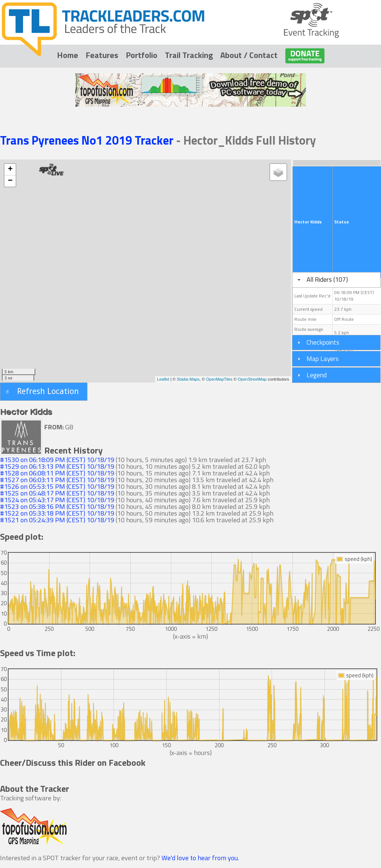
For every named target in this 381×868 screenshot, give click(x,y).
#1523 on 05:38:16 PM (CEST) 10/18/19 (57, 506)
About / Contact (249, 55)
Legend (317, 375)
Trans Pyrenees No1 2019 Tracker (88, 140)
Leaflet (163, 379)
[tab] (336, 280)
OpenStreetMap (252, 379)
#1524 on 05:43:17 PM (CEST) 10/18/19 (57, 500)
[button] (44, 392)
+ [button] (10, 170)
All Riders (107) (327, 279)
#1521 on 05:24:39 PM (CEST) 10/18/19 (57, 520)
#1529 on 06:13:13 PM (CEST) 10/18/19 (57, 466)
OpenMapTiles (219, 379)
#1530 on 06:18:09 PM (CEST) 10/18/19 (57, 460)
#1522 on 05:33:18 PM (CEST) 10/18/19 (57, 513)
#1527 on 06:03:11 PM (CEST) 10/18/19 (57, 480)
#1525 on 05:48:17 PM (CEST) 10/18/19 (57, 493)
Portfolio (142, 55)
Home (68, 55)
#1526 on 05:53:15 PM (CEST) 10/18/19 (57, 486)
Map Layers (323, 359)
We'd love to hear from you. (200, 858)
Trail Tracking (189, 55)
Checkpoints (323, 342)
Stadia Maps (188, 379)
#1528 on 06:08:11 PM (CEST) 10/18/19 (57, 473)
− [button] (10, 181)
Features (102, 55)
